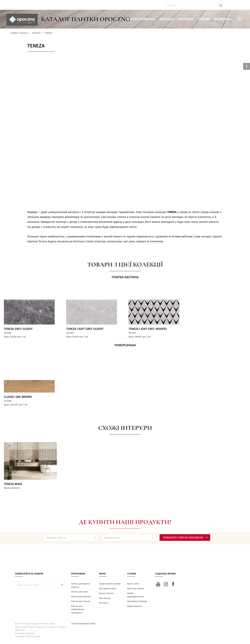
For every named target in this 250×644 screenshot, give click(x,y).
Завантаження (135, 608)
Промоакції (224, 19)
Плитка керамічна (141, 19)
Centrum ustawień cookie (83, 626)
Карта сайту (133, 586)
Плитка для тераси (81, 603)
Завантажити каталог (110, 586)
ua (14, 5)
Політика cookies (136, 590)
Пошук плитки (106, 595)
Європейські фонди (137, 603)
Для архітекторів (108, 590)
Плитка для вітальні (81, 598)
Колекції (167, 19)
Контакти (104, 605)
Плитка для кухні (80, 594)
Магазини (186, 19)
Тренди (204, 19)
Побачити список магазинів (185, 539)
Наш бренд (105, 600)
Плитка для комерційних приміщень (78, 611)
